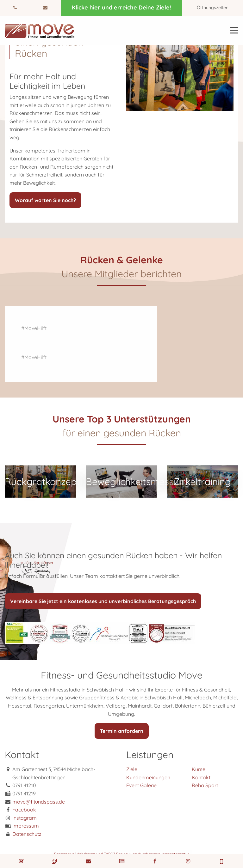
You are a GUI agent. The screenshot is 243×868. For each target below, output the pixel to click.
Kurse (199, 769)
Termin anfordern (122, 731)
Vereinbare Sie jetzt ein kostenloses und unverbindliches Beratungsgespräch (103, 601)
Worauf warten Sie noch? (45, 200)
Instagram (25, 818)
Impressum (26, 826)
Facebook (24, 810)
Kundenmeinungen (148, 777)
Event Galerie (141, 785)
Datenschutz (27, 834)
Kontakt (201, 777)
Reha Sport (205, 785)
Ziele (132, 769)
